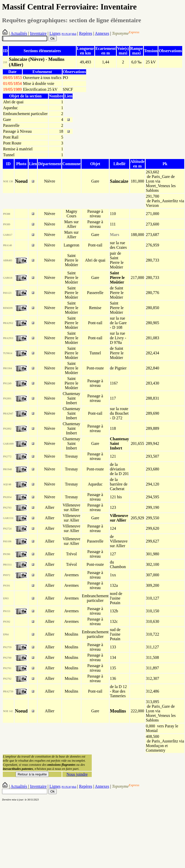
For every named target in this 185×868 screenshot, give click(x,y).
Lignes (55, 33)
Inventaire (38, 33)
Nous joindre (77, 774)
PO (63, 34)
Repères (86, 33)
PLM (68, 34)
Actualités (19, 33)
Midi (74, 34)
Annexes (102, 33)
